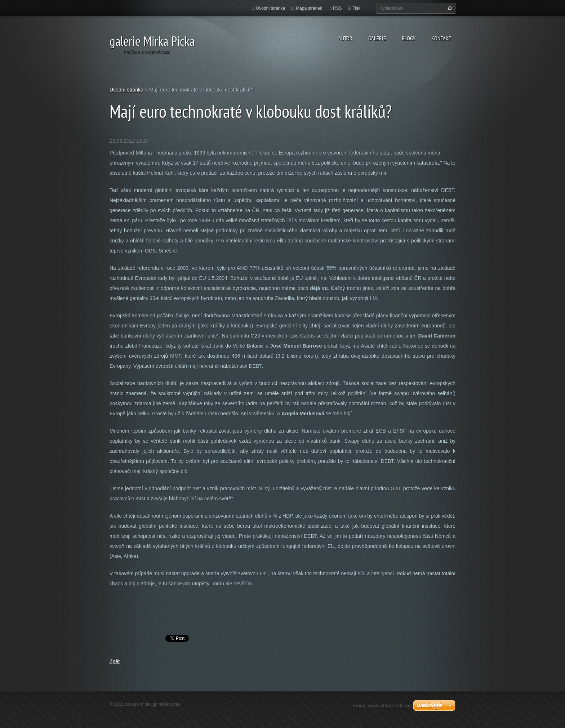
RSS (337, 8)
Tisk (356, 8)
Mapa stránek (309, 8)
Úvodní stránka (271, 8)
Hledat (449, 8)
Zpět (115, 661)
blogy (409, 38)
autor (345, 38)
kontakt (441, 38)
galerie (377, 38)
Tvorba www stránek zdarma (382, 705)
